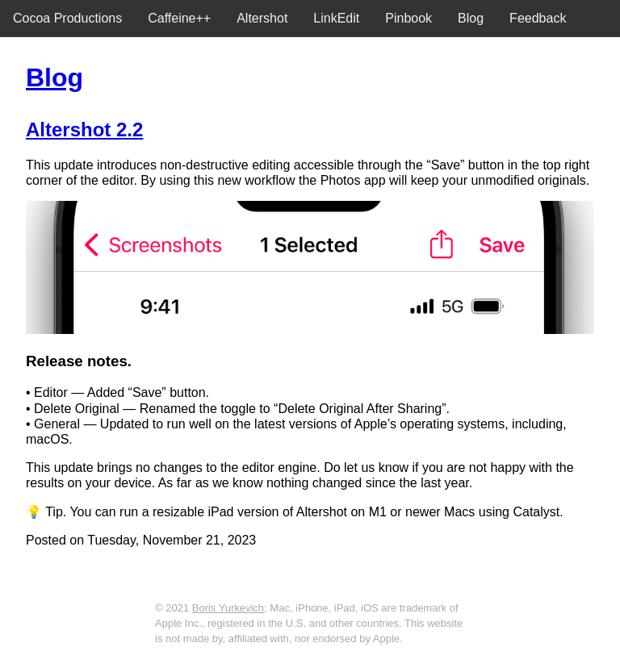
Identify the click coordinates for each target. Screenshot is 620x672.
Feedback (538, 18)
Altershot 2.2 (84, 129)
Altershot (262, 18)
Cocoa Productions (67, 18)
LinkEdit (336, 18)
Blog (471, 18)
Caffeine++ (179, 18)
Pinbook (408, 18)
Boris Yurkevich (228, 608)
